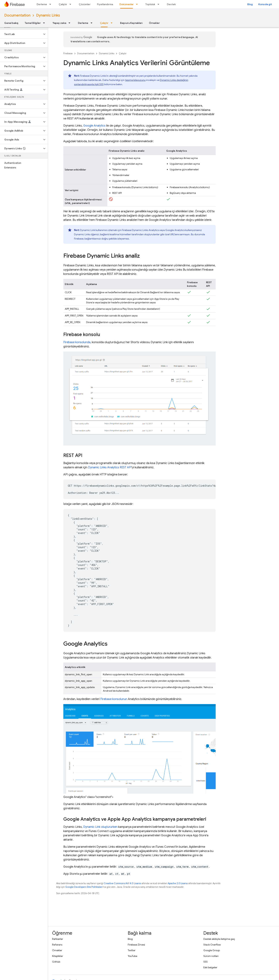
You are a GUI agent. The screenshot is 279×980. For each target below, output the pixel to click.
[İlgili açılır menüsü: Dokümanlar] (138, 4)
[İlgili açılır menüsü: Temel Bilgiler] (45, 23)
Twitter (132, 950)
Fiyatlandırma (105, 4)
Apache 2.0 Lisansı (178, 883)
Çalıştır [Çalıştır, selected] (104, 23)
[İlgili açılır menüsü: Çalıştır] (71, 4)
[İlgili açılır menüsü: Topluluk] (159, 4)
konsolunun (114, 699)
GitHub (56, 962)
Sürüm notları (211, 956)
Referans (57, 945)
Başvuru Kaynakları (131, 23)
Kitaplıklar (58, 956)
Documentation (17, 15)
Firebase (68, 53)
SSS (206, 962)
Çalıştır (63, 4)
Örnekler (154, 23)
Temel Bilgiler (33, 23)
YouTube (132, 956)
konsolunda (77, 342)
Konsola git (265, 4)
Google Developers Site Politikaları (84, 887)
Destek (171, 4)
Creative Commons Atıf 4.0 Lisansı (122, 883)
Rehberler (58, 939)
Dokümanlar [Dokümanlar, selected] (127, 4)
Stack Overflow (212, 945)
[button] (21, 34)
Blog (250, 4)
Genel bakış (11, 23)
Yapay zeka (59, 23)
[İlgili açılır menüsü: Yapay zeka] (70, 23)
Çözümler (85, 4)
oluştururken (100, 827)
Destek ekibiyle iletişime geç (219, 939)
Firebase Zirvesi (136, 945)
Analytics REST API (110, 467)
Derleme (42, 4)
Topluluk (150, 4)
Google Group (212, 950)
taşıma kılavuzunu (135, 80)
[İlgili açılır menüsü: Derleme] (51, 4)
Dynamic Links (48, 15)
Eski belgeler (210, 967)
